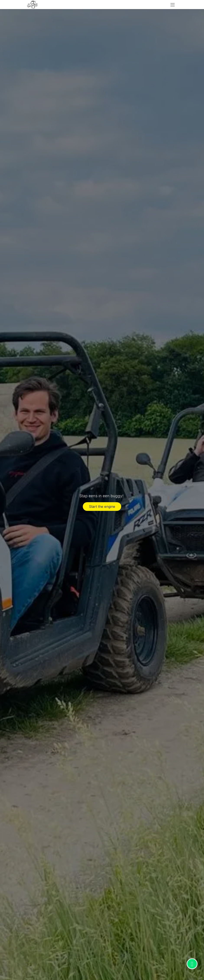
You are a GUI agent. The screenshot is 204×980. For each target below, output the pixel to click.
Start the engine (102, 507)
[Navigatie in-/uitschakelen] (173, 5)
